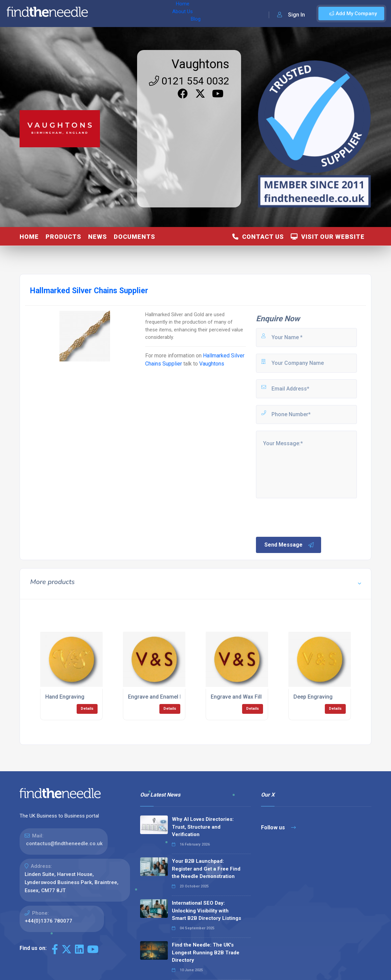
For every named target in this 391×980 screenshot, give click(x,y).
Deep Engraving (313, 697)
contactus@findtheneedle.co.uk (64, 844)
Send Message (289, 545)
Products (63, 237)
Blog (152, 14)
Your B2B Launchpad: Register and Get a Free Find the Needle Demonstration (206, 869)
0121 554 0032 (189, 81)
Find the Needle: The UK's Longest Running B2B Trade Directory (206, 952)
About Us (128, 14)
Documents (135, 237)
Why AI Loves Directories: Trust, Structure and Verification (203, 827)
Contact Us (258, 237)
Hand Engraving (65, 697)
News (98, 237)
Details (87, 709)
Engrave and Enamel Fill (157, 697)
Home (102, 14)
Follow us (278, 827)
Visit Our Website (328, 237)
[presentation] (306, 517)
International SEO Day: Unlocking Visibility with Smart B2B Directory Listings (206, 911)
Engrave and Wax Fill (236, 697)
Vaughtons (200, 64)
